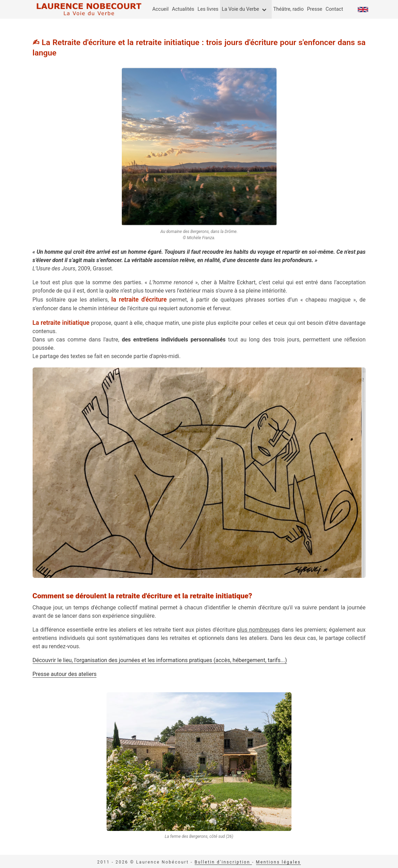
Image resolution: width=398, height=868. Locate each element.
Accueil (160, 9)
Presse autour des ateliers (65, 674)
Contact (334, 9)
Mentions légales (278, 862)
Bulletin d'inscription (223, 862)
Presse (315, 9)
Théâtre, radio (288, 9)
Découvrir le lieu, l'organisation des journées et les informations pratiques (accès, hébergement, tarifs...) (160, 660)
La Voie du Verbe (240, 9)
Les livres (208, 9)
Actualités (183, 9)
